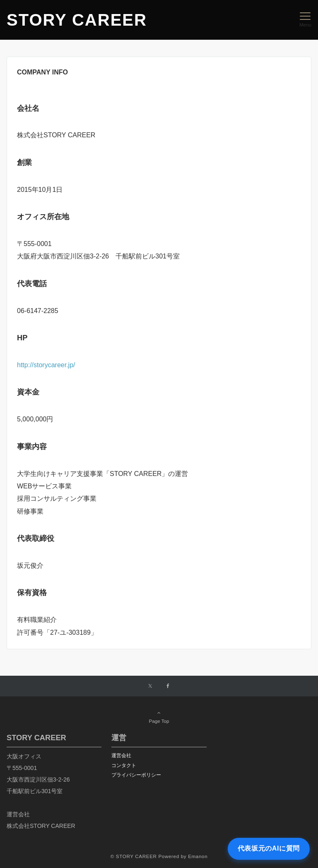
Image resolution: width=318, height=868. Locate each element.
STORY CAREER (77, 20)
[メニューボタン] (305, 20)
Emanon (198, 856)
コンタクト (124, 765)
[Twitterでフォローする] (150, 686)
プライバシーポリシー (136, 775)
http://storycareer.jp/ (46, 365)
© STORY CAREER (134, 856)
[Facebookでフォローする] (168, 686)
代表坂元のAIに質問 (269, 848)
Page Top (159, 717)
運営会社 (121, 755)
